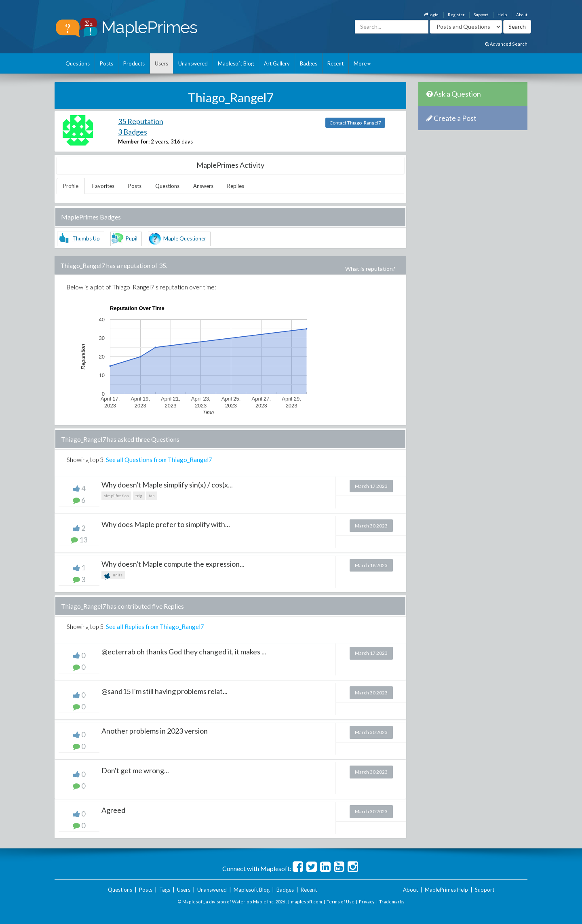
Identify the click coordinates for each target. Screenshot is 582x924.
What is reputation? (370, 269)
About (522, 15)
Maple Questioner (185, 238)
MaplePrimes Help (446, 890)
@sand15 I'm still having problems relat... (164, 691)
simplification (116, 496)
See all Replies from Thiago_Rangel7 (155, 627)
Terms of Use (341, 902)
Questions (78, 63)
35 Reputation (141, 121)
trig (139, 496)
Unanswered (193, 63)
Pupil (132, 238)
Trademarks (392, 902)
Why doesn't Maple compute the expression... (173, 564)
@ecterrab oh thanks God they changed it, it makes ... (184, 652)
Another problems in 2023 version (155, 731)
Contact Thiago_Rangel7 (355, 123)
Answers (203, 186)
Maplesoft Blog (236, 63)
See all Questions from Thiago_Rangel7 (159, 460)
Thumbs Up (86, 238)
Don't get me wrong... (135, 770)
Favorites (103, 186)
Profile (71, 186)
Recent (335, 63)
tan (152, 496)
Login (431, 15)
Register (456, 15)
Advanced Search (506, 44)
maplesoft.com (307, 902)
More (362, 63)
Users (161, 63)
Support (481, 15)
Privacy (367, 902)
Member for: (134, 141)
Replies (236, 186)
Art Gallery (277, 63)
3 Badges (133, 132)
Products (134, 63)
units (113, 576)
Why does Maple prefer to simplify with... (166, 524)
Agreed (113, 810)
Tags (165, 890)
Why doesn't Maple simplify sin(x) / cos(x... (167, 485)
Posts (106, 63)
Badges (309, 63)
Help (502, 15)
